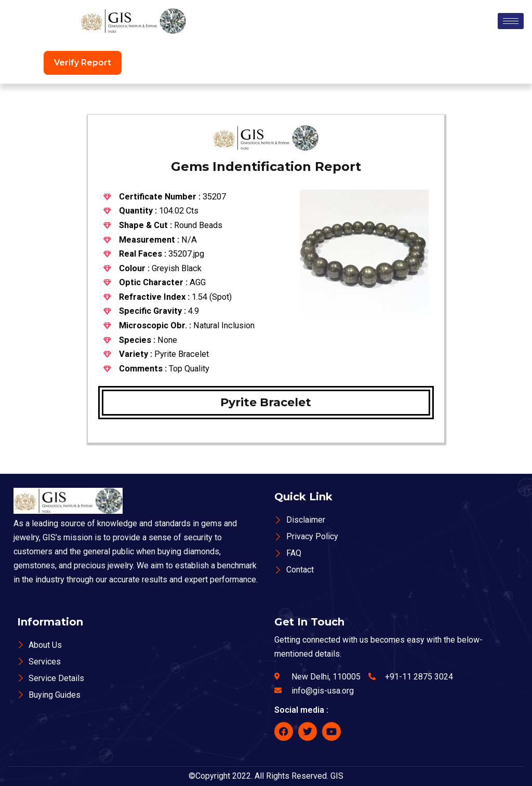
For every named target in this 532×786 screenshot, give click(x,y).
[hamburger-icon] (511, 21)
